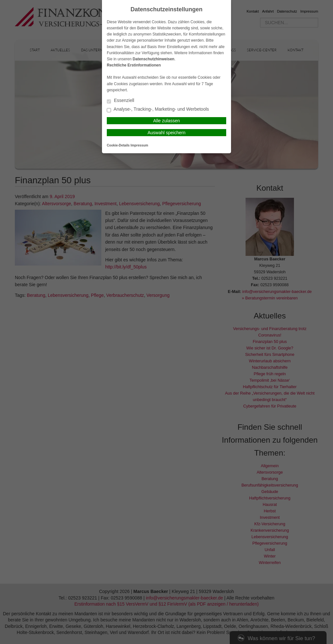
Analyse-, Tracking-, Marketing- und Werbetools (158, 110)
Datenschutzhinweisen (153, 59)
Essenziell (121, 101)
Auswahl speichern (166, 133)
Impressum (139, 145)
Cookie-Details (118, 145)
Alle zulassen (167, 121)
